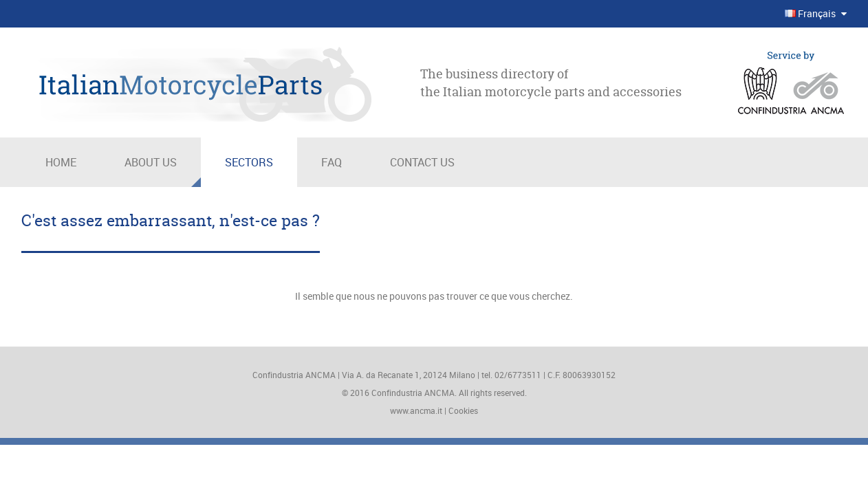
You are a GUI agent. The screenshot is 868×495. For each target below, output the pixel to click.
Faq (332, 162)
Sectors (249, 162)
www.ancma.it (416, 410)
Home (61, 162)
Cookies (463, 410)
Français (811, 13)
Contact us (422, 162)
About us (151, 162)
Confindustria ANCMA (413, 393)
